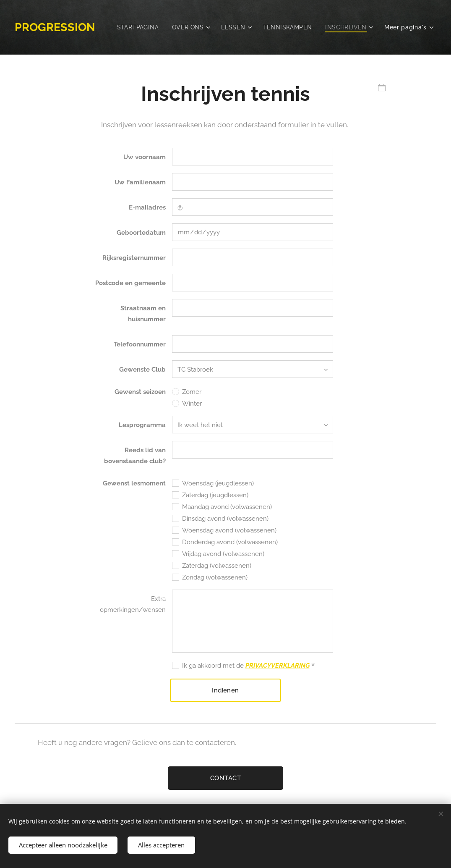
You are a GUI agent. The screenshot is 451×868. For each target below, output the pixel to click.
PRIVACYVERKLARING (278, 666)
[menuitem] (195, 27)
